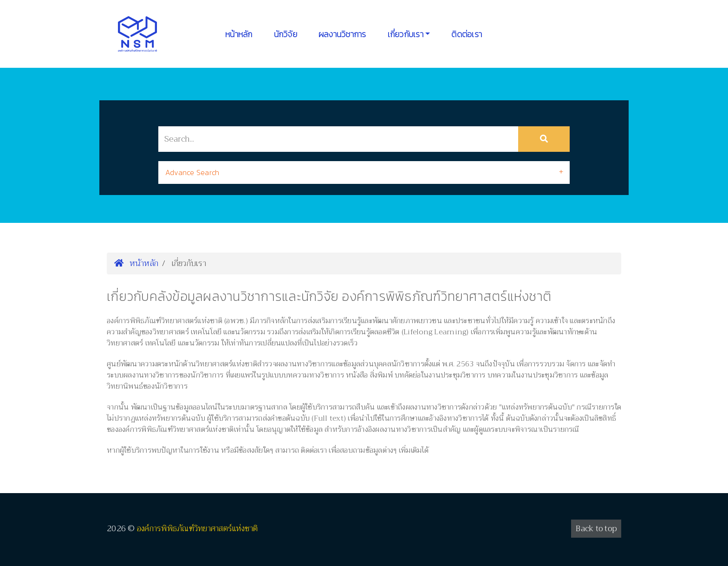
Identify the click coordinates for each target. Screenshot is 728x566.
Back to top (596, 529)
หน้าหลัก (239, 34)
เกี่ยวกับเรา (406, 34)
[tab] (364, 172)
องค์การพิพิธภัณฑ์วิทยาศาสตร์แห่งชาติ (198, 529)
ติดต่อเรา (467, 34)
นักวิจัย (286, 34)
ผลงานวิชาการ (342, 34)
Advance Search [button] (192, 172)
